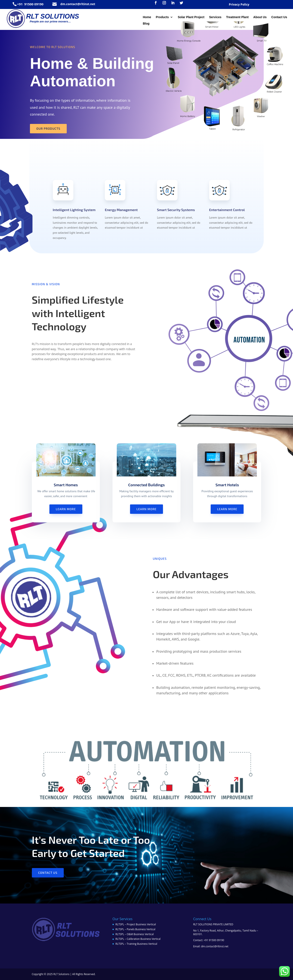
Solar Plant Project (191, 17)
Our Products (48, 129)
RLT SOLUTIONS (53, 16)
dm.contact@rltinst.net (78, 4)
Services (215, 17)
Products (162, 17)
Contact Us (279, 17)
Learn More (66, 509)
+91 (20, 4)
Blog (146, 24)
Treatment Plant (237, 17)
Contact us (48, 873)
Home (147, 17)
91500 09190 (34, 4)
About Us (260, 17)
